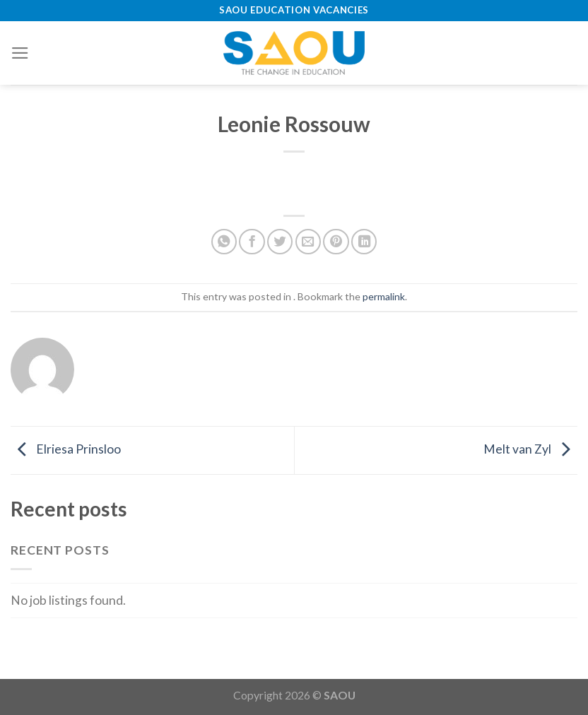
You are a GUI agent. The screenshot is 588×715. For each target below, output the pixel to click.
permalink (384, 296)
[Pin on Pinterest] (336, 242)
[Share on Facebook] (252, 242)
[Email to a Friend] (308, 242)
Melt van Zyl (530, 449)
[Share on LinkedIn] (364, 242)
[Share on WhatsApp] (224, 242)
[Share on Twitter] (280, 242)
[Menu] (20, 53)
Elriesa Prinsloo (66, 449)
